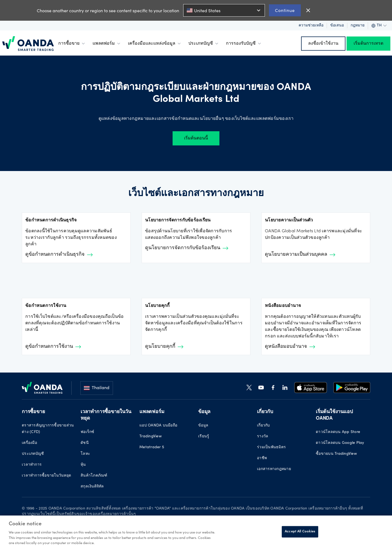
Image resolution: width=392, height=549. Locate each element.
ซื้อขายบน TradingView (336, 454)
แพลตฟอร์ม (107, 44)
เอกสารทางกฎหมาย (274, 469)
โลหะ (85, 454)
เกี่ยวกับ (264, 426)
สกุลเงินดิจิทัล (92, 487)
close (308, 10)
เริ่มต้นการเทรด (368, 44)
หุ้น (83, 465)
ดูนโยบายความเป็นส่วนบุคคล (300, 255)
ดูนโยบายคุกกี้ (164, 347)
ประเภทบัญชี (204, 44)
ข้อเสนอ (337, 26)
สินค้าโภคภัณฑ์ (94, 476)
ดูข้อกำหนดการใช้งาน (53, 347)
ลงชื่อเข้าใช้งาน (323, 44)
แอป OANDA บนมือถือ (158, 426)
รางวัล (263, 437)
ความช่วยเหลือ (311, 26)
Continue (285, 10)
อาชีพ (262, 458)
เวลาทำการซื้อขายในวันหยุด (46, 476)
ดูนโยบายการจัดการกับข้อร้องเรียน (187, 248)
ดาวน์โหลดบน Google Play (340, 443)
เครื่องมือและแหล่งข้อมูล (155, 44)
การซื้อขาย (72, 44)
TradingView (151, 437)
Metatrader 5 (152, 447)
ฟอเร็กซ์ (88, 432)
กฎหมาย (358, 26)
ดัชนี (85, 443)
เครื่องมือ (29, 443)
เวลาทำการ (32, 465)
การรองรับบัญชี (244, 44)
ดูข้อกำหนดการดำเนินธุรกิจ (59, 255)
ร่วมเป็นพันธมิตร (271, 447)
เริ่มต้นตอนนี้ (196, 138)
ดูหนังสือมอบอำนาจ (290, 347)
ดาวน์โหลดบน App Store (338, 432)
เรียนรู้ (204, 437)
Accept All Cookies (300, 532)
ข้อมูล (203, 426)
